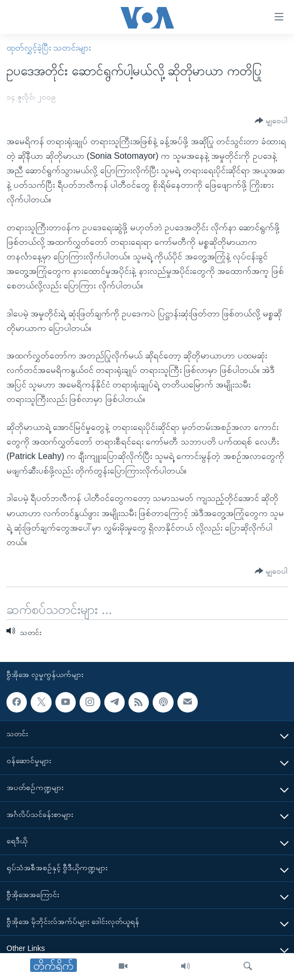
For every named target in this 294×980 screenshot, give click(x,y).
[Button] (271, 121)
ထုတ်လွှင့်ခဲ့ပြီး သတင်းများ (49, 48)
